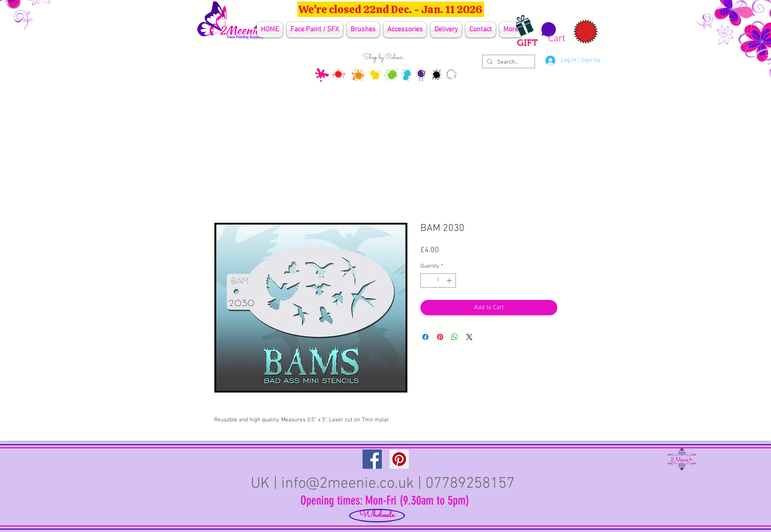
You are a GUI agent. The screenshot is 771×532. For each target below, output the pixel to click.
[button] (552, 33)
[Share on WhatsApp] (455, 337)
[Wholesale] (377, 516)
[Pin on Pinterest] (440, 337)
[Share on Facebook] (425, 337)
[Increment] (450, 280)
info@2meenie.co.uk (348, 484)
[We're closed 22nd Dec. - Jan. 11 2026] (391, 9)
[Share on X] (469, 337)
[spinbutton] (438, 280)
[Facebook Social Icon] (372, 459)
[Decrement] (426, 280)
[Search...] (508, 62)
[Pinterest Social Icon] (399, 459)
